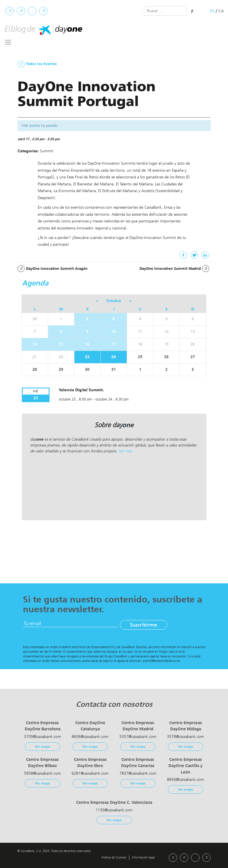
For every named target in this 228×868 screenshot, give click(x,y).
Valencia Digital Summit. (81, 390)
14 (35, 344)
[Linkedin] (205, 255)
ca (221, 11)
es (212, 11)
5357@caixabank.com (138, 737)
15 (61, 344)
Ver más (125, 451)
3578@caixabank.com (185, 737)
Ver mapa (43, 747)
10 (114, 332)
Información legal (143, 857)
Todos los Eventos (37, 64)
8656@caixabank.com (185, 780)
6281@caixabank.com (90, 773)
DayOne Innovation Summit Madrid (174, 269)
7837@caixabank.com (138, 773)
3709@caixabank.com (43, 737)
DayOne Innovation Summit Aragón (53, 269)
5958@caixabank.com (43, 773)
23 (87, 357)
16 (87, 344)
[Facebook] (183, 255)
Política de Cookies (114, 857)
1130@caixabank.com (114, 810)
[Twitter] (194, 255)
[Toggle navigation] (8, 42)
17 (114, 344)
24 (114, 357)
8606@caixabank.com (90, 737)
